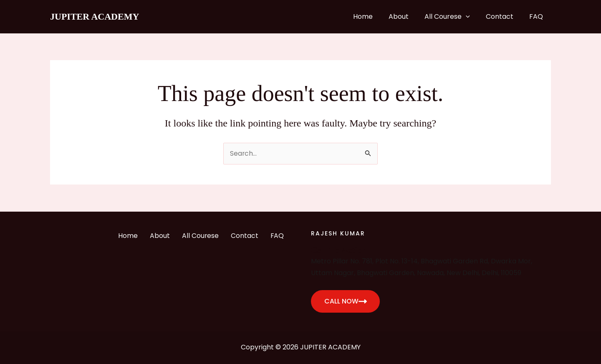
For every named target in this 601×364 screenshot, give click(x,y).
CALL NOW (346, 301)
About (407, 16)
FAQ (537, 16)
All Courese (453, 17)
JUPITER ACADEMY (95, 16)
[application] (472, 17)
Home (374, 16)
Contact (503, 16)
